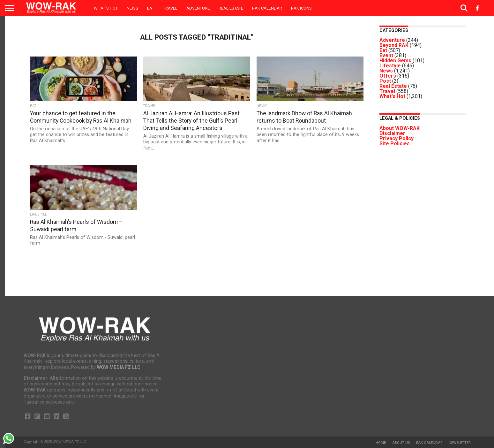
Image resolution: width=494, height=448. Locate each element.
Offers (388, 76)
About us (401, 443)
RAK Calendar (267, 8)
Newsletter (460, 443)
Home (381, 443)
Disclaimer (392, 133)
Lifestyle (390, 66)
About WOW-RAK (400, 128)
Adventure (198, 8)
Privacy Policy (397, 138)
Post (385, 81)
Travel (170, 8)
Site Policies (395, 144)
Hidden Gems (395, 61)
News (132, 8)
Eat (151, 8)
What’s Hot (106, 8)
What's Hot (392, 96)
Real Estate (231, 8)
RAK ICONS (301, 8)
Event (386, 55)
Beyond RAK (394, 45)
